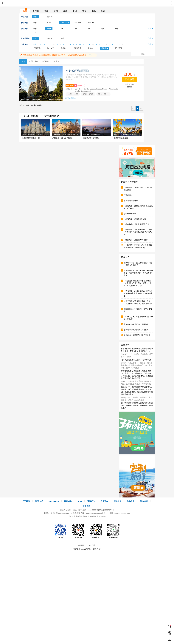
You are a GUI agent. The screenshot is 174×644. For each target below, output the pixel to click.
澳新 (65, 11)
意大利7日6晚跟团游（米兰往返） (137, 324)
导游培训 (144, 501)
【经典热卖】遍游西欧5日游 (135, 219)
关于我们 (26, 501)
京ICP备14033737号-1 (105, 510)
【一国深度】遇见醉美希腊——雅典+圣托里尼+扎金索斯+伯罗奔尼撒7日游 (138, 232)
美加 (56, 11)
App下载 (92, 545)
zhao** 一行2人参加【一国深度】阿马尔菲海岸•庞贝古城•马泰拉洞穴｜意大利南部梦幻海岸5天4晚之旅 (137, 365)
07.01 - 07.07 (88, 94)
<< (134, 108)
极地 (103, 11)
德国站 (62, 510)
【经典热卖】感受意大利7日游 (136, 240)
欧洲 (25, 11)
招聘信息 (117, 501)
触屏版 (81, 545)
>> (141, 108)
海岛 (94, 11)
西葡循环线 (77, 71)
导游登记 (131, 501)
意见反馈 (97, 549)
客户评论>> (36, 100)
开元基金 (104, 501)
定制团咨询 (113, 531)
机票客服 (96, 531)
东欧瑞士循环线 (130, 214)
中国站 (74, 510)
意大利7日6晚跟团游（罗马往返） (137, 330)
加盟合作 (86, 506)
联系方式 (39, 501)
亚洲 (75, 11)
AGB (80, 501)
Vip (91, 55)
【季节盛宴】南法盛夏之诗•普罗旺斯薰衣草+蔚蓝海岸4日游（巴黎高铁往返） (138, 293)
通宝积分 (91, 501)
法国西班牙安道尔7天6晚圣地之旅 (137, 335)
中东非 (36, 11)
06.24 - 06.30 (73, 94)
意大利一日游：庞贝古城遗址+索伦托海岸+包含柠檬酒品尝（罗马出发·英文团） (138, 273)
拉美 (84, 11)
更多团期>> (72, 98)
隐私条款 (68, 501)
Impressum (54, 501)
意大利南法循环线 (131, 201)
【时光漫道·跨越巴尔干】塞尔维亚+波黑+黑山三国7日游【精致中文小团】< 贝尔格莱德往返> (138, 283)
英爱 (46, 11)
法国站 (68, 510)
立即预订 (129, 79)
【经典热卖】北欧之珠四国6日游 (137, 224)
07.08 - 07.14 (103, 94)
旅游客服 (78, 531)
